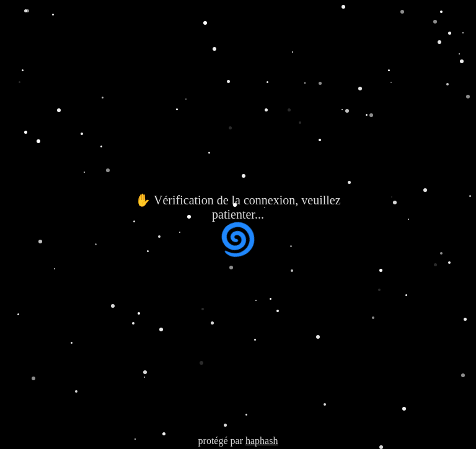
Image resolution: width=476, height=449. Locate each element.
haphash (262, 441)
